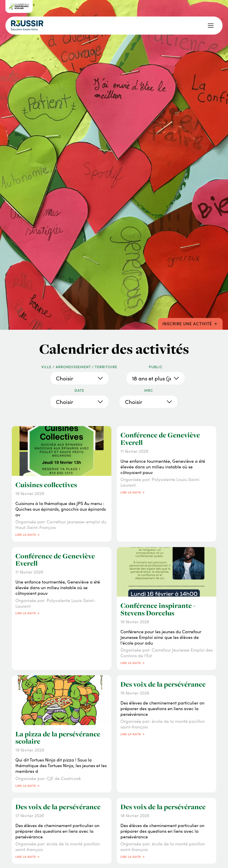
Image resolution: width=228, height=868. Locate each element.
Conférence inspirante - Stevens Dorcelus (158, 609)
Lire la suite (28, 534)
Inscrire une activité (190, 323)
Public (156, 367)
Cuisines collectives (46, 485)
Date (79, 390)
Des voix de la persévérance (163, 684)
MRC (149, 390)
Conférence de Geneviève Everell (160, 439)
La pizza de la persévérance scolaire (58, 738)
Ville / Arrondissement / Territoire (79, 367)
